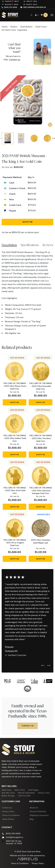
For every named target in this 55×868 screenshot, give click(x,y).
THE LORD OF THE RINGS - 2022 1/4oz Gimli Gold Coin (15, 490)
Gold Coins (7, 790)
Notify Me (27, 222)
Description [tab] (9, 245)
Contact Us (28, 726)
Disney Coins (44, 793)
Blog (32, 819)
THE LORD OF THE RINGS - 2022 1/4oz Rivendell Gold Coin (41, 386)
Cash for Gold (24, 796)
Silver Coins (20, 790)
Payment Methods (38, 811)
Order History (8, 819)
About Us (34, 808)
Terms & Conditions (11, 815)
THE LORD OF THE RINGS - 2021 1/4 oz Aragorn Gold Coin (15, 543)
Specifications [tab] (30, 245)
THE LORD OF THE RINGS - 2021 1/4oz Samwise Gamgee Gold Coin (41, 490)
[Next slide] (53, 138)
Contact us (14, 59)
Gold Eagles (33, 790)
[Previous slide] (2, 138)
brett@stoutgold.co (15, 837)
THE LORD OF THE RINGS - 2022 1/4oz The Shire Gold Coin (41, 438)
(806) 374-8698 (11, 7)
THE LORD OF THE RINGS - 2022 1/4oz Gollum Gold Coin (15, 438)
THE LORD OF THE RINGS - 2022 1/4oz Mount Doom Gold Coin (15, 386)
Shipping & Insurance (39, 815)
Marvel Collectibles (26, 793)
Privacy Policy (8, 811)
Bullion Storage (8, 796)
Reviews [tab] (48, 245)
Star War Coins (8, 793)
